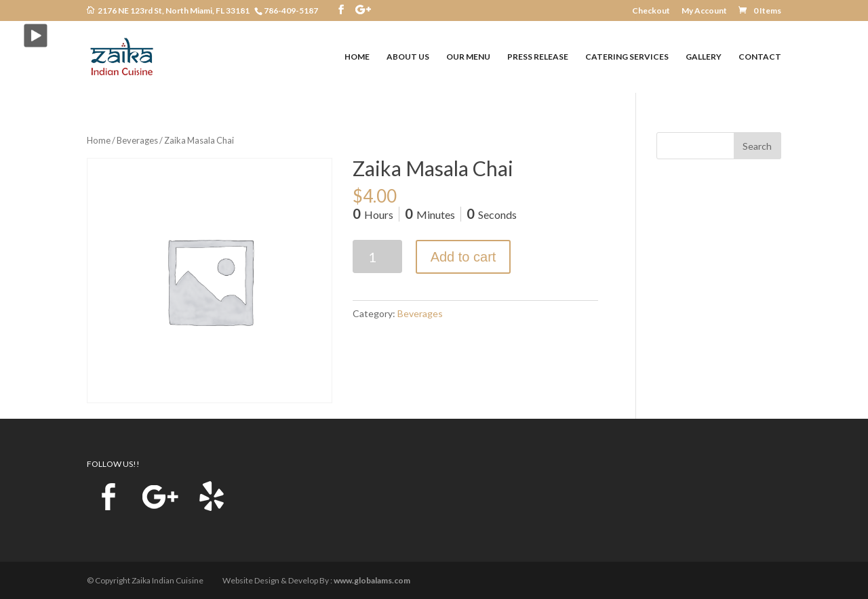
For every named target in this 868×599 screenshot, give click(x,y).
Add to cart (463, 257)
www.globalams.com (372, 580)
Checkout (651, 11)
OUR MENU (468, 57)
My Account (704, 11)
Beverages (137, 140)
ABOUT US (408, 57)
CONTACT (760, 57)
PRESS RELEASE (538, 57)
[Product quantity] (377, 256)
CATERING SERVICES (627, 57)
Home (99, 140)
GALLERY (704, 57)
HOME (357, 57)
